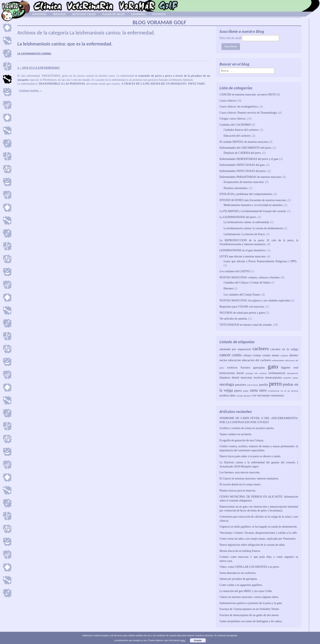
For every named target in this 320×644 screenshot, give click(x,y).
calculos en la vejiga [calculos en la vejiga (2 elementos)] (284, 349)
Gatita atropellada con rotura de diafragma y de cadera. (251, 621)
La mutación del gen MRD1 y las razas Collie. (246, 591)
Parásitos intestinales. (236, 188)
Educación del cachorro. (237, 136)
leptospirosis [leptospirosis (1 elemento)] (293, 373)
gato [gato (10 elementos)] (273, 366)
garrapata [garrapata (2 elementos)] (259, 367)
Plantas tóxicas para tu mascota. (238, 491)
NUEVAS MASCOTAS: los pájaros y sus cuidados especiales (255, 300)
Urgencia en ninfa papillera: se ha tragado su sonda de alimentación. (258, 527)
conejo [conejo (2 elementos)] (257, 355)
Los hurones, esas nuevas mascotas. (240, 472)
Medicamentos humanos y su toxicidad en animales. (253, 205)
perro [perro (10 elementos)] (275, 384)
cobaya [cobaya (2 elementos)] (247, 355)
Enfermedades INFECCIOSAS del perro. (243, 171)
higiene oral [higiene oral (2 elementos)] (290, 367)
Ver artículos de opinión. (233, 319)
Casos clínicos (228, 101)
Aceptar (198, 640)
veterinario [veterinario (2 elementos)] (277, 395)
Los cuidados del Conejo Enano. (242, 295)
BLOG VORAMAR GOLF (159, 22)
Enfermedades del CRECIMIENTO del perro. (246, 148)
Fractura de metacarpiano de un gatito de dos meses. (249, 615)
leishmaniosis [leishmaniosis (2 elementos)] (277, 373)
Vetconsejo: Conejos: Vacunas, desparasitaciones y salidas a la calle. (258, 533)
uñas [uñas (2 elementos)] (232, 395)
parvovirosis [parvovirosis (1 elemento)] (253, 385)
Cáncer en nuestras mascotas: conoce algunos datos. (249, 597)
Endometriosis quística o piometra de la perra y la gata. (251, 603)
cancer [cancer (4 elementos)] (225, 355)
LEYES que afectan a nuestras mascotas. (243, 256)
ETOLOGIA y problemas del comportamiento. (246, 194)
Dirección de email (230, 38)
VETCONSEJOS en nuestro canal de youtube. (246, 325)
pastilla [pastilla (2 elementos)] (263, 385)
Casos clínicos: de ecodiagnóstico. (239, 107)
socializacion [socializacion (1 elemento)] (274, 391)
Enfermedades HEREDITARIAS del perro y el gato (249, 159)
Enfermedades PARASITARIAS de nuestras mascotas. (251, 177)
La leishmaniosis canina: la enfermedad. (246, 222)
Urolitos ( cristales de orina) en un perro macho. (247, 428)
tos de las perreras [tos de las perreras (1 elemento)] (289, 391)
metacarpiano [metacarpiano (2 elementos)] (273, 377)
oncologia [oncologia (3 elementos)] (227, 384)
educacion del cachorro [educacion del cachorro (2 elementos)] (257, 360)
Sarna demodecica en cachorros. (238, 573)
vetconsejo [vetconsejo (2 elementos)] (263, 395)
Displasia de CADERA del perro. (242, 153)
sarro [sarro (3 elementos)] (263, 390)
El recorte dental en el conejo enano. (240, 484)
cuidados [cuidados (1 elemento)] (284, 356)
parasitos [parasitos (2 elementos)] (241, 385)
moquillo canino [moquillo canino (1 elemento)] (291, 378)
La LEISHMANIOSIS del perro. (238, 217)
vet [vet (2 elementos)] (254, 395)
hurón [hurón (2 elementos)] (240, 373)
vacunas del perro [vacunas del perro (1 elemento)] (244, 396)
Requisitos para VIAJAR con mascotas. (242, 307)
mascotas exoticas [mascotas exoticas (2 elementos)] (252, 377)
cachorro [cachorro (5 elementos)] (261, 349)
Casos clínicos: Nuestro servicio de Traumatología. (248, 113)
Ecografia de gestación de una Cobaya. (242, 440)
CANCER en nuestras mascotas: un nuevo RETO (248, 95)
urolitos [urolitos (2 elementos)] (224, 395)
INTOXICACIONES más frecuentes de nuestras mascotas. (253, 200)
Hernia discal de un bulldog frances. (240, 551)
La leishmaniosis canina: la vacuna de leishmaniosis (253, 228)
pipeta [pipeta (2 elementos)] (238, 390)
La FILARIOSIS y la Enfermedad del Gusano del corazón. (253, 211)
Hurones (228, 288)
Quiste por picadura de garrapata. (238, 579)
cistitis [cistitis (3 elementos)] (237, 355)
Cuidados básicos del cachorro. (241, 130)
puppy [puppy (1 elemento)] (246, 391)
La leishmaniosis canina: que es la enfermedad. (65, 44)
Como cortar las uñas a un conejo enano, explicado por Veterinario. (258, 539)
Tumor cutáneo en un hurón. (236, 434)
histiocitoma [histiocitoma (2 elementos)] (227, 373)
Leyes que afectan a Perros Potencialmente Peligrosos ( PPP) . (261, 261)
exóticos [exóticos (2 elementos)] (232, 367)
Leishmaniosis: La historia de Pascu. (244, 234)
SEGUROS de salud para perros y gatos (242, 313)
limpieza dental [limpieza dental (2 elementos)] (229, 377)
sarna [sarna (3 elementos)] (254, 390)
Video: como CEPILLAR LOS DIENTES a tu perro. (249, 567)
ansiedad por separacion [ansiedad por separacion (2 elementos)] (235, 349)
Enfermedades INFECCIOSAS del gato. (242, 165)
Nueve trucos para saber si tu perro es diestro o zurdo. (250, 456)
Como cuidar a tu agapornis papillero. (241, 585)
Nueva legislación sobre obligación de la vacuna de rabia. (252, 545)
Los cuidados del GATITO (235, 271)
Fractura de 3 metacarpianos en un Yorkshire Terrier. (249, 609)
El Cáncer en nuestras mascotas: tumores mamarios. (249, 479)
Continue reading (30, 90)
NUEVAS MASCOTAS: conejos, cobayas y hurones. (250, 277)
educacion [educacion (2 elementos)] (234, 360)
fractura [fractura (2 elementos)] (245, 367)
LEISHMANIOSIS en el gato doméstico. (243, 250)
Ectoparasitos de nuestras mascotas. (244, 182)
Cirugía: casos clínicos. (233, 119)
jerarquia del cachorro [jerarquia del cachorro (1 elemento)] (256, 373)
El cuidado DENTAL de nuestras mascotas (244, 142)
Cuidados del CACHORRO (235, 125)
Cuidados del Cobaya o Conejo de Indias (247, 283)
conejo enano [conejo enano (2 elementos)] (271, 355)
